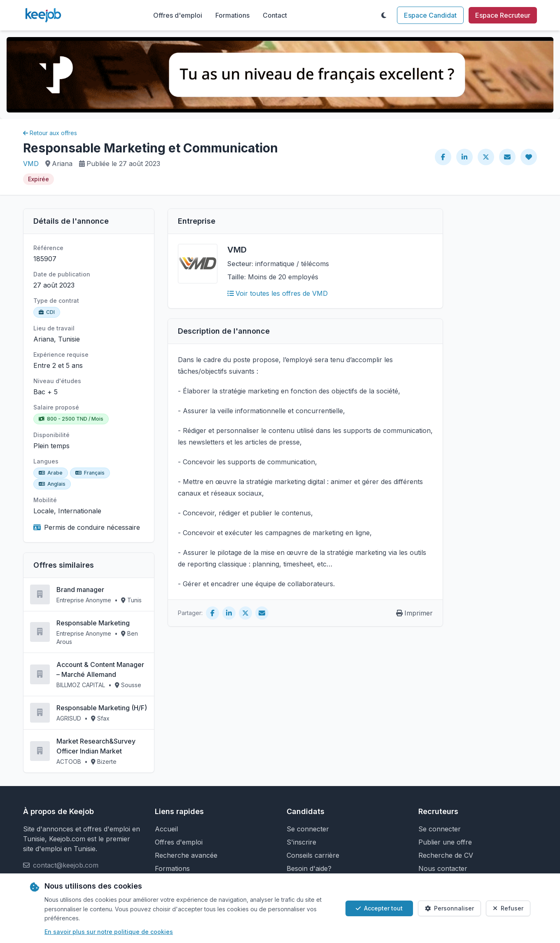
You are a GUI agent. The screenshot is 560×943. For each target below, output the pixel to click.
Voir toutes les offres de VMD (278, 293)
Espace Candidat (430, 15)
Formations (232, 15)
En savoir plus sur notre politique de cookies (109, 932)
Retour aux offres (50, 133)
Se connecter (308, 829)
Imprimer (414, 613)
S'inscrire (301, 842)
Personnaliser (449, 908)
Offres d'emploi (178, 15)
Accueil (166, 829)
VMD (31, 164)
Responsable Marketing (93, 623)
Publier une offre (445, 842)
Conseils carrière (313, 855)
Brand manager (80, 590)
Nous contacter (443, 868)
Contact (275, 15)
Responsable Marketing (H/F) (102, 708)
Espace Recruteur (503, 15)
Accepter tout (379, 908)
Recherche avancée (186, 855)
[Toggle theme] (384, 15)
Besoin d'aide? (309, 868)
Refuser (508, 908)
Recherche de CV (446, 855)
